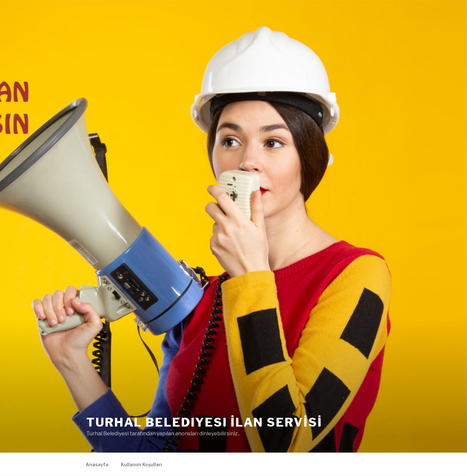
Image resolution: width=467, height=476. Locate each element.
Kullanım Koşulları (142, 464)
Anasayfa (97, 464)
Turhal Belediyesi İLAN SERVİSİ (204, 422)
